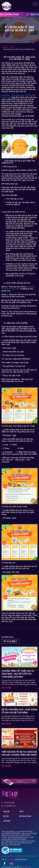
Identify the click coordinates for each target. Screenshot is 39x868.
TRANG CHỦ (6, 812)
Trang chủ (5, 47)
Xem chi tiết (6, 688)
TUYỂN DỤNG (7, 821)
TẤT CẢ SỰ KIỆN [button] (11, 641)
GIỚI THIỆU (6, 816)
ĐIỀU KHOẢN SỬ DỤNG (25, 816)
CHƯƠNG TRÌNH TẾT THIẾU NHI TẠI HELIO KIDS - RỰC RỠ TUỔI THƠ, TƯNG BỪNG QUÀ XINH (18, 674)
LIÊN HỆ (21, 812)
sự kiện (12, 47)
